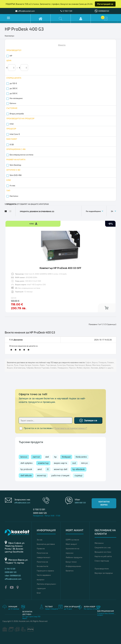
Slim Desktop (15, 165)
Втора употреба (17, 114)
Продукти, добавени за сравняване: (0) (37, 211)
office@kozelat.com (22, 503)
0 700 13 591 (39, 509)
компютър (43, 463)
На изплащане (16, 98)
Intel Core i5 (15, 134)
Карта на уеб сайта (103, 556)
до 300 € (13, 88)
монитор (42, 475)
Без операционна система (21, 155)
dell (47, 457)
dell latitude (26, 475)
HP (11, 56)
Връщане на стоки (103, 552)
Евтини (13, 103)
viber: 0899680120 (13, 575)
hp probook (26, 469)
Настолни (14, 196)
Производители (102, 569)
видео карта (60, 463)
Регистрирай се (105, 4)
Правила (41, 548)
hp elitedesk (79, 469)
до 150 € (13, 83)
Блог (39, 593)
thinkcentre (81, 457)
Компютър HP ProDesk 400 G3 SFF (60, 268)
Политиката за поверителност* (71, 428)
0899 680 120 (40, 513)
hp (55, 457)
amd (40, 469)
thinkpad (66, 457)
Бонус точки (71, 562)
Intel (12, 124)
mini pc (85, 463)
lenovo (24, 457)
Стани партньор (102, 561)
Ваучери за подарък (104, 573)
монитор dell (61, 469)
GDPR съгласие (72, 540)
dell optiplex (27, 463)
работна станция (60, 475)
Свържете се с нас (103, 547)
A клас (12, 185)
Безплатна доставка (46, 544)
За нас (40, 540)
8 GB (12, 144)
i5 (48, 469)
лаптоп (36, 457)
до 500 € (13, 93)
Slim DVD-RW (16, 175)
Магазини (99, 543)
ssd (74, 463)
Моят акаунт (71, 544)
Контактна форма (104, 503)
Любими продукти (74, 557)
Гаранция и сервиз (45, 571)
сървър (78, 475)
